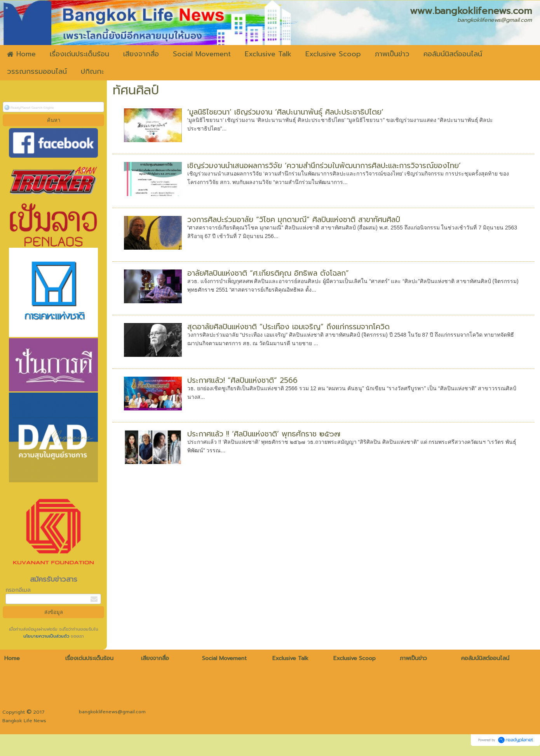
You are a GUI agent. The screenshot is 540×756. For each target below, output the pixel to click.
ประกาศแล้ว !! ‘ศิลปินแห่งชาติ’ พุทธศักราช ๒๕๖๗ (264, 434)
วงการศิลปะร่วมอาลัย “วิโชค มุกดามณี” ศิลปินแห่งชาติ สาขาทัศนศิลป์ (294, 220)
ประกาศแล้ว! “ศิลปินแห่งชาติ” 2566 (242, 380)
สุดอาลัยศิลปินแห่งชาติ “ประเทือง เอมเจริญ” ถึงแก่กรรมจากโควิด (288, 327)
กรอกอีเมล (18, 590)
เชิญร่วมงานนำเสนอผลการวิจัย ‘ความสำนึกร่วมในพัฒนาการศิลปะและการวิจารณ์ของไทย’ (324, 166)
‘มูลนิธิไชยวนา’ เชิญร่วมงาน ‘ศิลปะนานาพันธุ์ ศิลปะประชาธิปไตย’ (285, 112)
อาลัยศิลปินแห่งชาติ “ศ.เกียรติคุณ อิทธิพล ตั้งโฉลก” (268, 273)
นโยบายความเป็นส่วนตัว (47, 636)
